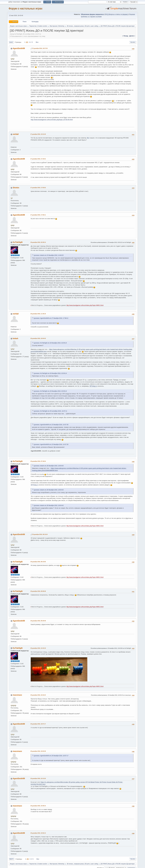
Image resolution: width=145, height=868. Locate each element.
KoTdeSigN (18, 242)
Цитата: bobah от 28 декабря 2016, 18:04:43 (49, 466)
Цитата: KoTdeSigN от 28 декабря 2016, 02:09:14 (50, 343)
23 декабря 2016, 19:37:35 (40, 48)
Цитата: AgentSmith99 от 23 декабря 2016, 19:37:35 (51, 425)
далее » (132, 36)
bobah (15, 338)
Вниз (11, 42)
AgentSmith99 (19, 48)
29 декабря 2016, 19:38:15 (38, 806)
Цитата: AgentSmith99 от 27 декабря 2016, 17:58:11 (51, 318)
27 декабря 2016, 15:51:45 (38, 134)
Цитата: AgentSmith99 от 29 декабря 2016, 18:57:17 (51, 756)
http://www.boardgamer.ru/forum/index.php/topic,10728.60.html (52, 120)
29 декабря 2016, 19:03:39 (38, 751)
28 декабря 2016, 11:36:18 (38, 314)
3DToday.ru (93, 386)
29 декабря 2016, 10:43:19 (38, 648)
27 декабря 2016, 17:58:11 (38, 215)
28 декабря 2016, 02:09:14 (38, 242)
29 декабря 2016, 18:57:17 (38, 724)
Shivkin (16, 188)
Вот (88, 138)
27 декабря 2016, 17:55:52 (38, 188)
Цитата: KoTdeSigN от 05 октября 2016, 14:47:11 (50, 411)
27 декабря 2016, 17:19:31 (38, 159)
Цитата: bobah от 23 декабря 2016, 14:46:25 (49, 255)
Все (37, 42)
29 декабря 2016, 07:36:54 (38, 461)
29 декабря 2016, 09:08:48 (38, 591)
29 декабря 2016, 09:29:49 (38, 621)
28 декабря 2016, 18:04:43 (38, 338)
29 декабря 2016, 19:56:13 (38, 833)
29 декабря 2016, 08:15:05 (38, 562)
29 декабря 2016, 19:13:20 (38, 778)
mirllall (16, 134)
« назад (125, 36)
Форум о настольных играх (25, 8)
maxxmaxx (17, 695)
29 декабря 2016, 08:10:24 (40, 534)
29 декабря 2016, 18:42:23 (38, 695)
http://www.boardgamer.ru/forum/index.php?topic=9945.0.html (85, 305)
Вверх (11, 859)
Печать (133, 42)
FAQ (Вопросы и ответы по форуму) (117, 14)
